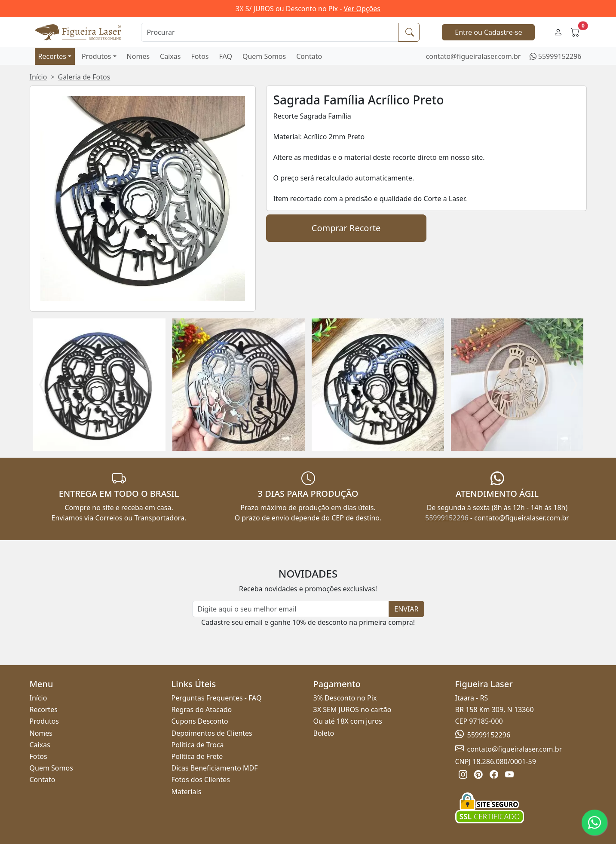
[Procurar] (270, 32)
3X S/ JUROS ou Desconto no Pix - (308, 9)
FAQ (226, 56)
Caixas (170, 56)
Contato (309, 56)
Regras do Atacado (202, 709)
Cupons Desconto (200, 721)
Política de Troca (198, 745)
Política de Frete (197, 756)
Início (38, 77)
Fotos (200, 56)
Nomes (138, 56)
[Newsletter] (291, 609)
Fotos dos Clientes (201, 780)
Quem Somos (264, 56)
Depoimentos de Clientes (212, 733)
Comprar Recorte (346, 228)
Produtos (97, 56)
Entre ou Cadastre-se (488, 32)
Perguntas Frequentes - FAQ (217, 698)
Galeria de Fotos (84, 77)
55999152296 (560, 56)
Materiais (187, 792)
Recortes (52, 56)
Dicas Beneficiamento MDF (215, 768)
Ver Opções (362, 9)
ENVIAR (406, 609)
